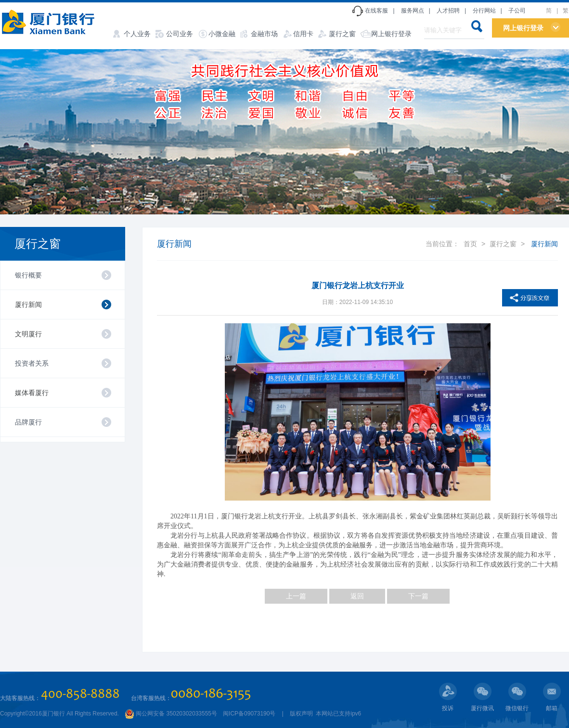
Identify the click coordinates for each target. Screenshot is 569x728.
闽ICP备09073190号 (249, 714)
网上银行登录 (391, 34)
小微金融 (222, 34)
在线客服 (376, 11)
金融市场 (264, 34)
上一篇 (296, 596)
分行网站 (484, 11)
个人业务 (137, 34)
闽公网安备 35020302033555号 (171, 714)
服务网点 (413, 11)
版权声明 (301, 714)
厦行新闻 (28, 304)
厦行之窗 (342, 34)
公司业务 (180, 34)
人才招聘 (448, 11)
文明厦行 (28, 334)
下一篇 (418, 596)
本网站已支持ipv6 (338, 714)
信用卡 (303, 34)
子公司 (517, 11)
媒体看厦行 (32, 393)
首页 (470, 244)
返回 (357, 596)
